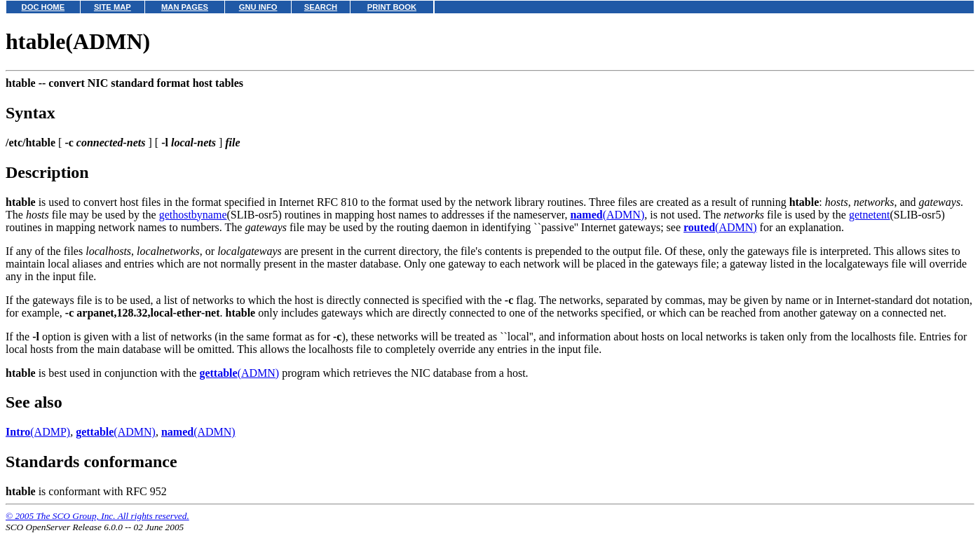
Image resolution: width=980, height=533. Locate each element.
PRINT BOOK (392, 7)
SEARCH (321, 7)
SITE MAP (113, 7)
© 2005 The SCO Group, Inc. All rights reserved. (97, 516)
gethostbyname (193, 215)
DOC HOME (43, 7)
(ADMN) (607, 215)
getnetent (870, 215)
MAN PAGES (185, 7)
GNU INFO (258, 7)
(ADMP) (38, 432)
